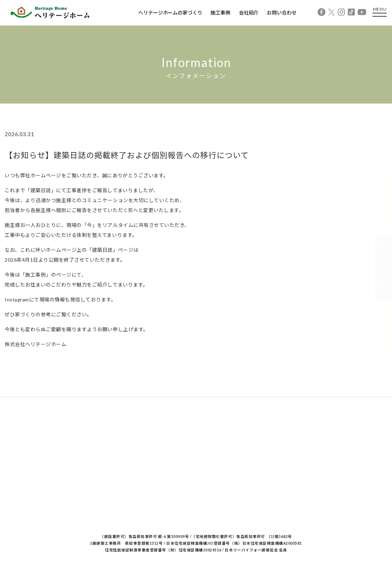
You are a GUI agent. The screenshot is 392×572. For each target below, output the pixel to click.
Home (11, 111)
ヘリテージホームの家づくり (170, 13)
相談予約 (384, 332)
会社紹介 (249, 13)
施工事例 (220, 13)
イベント (384, 204)
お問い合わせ (282, 13)
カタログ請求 (384, 268)
